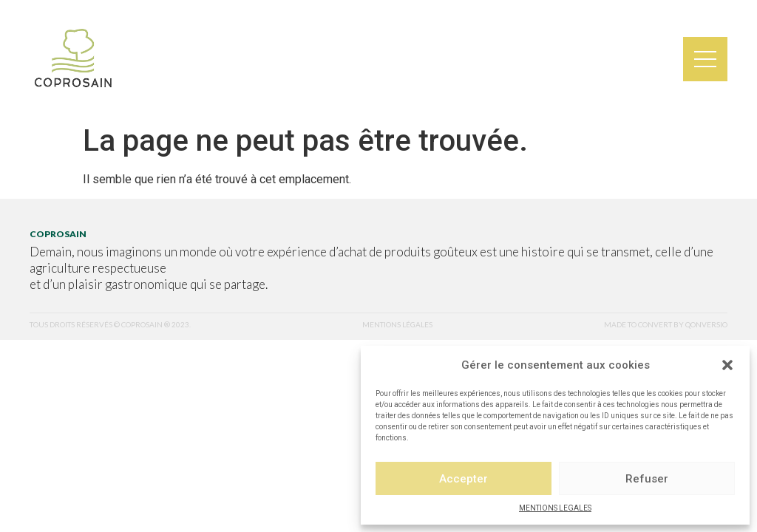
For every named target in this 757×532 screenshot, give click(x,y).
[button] (727, 365)
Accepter (464, 479)
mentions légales (397, 324)
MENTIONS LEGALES (555, 508)
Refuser (647, 479)
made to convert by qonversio (666, 324)
